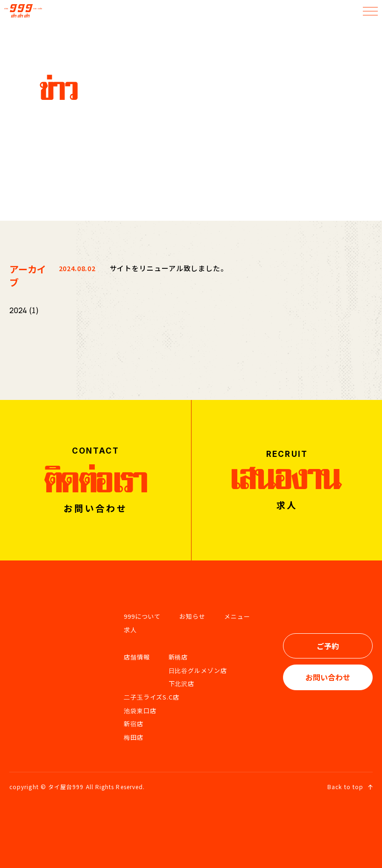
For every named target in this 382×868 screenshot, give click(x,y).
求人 (130, 630)
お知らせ (192, 616)
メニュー (237, 616)
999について (142, 616)
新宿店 (134, 724)
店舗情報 (137, 657)
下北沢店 (182, 683)
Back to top (350, 787)
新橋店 (178, 657)
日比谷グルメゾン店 (198, 670)
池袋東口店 (140, 710)
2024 (18, 310)
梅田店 (134, 737)
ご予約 (328, 646)
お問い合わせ (328, 677)
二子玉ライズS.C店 (152, 697)
